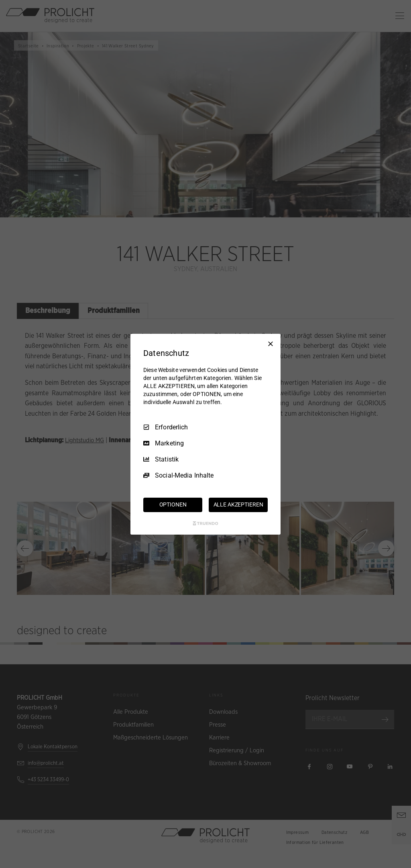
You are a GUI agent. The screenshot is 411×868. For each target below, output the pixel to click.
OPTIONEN (173, 504)
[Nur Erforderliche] (271, 343)
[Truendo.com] (205, 523)
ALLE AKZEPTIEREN (238, 504)
